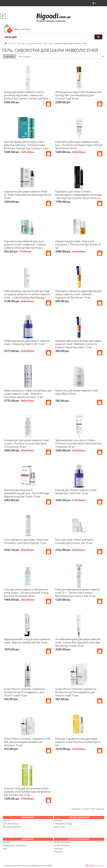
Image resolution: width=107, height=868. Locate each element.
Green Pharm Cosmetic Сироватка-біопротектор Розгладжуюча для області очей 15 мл (76, 692)
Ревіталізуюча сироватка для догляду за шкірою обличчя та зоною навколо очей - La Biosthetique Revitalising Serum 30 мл (27, 296)
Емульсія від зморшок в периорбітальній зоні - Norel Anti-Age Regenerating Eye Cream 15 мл (27, 493)
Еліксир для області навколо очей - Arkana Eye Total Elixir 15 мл (76, 492)
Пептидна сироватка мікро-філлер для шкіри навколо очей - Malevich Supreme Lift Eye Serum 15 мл (78, 294)
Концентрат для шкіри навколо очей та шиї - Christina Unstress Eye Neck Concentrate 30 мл (26, 443)
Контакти (58, 821)
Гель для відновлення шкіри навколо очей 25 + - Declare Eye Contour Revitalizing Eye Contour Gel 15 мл (78, 593)
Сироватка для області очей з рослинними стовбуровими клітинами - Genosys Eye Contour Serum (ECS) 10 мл (79, 196)
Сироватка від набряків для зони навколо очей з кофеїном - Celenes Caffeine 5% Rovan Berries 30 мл (25, 245)
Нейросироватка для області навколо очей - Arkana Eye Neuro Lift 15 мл (27, 342)
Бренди (6, 842)
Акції (5, 848)
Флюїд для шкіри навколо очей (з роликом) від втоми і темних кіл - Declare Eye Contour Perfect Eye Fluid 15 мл (28, 97)
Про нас (6, 821)
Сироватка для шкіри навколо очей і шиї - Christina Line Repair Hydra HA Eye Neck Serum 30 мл (79, 145)
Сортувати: (9, 56)
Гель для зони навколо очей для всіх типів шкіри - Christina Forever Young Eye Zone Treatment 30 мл (26, 593)
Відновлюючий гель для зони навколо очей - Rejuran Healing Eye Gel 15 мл (27, 641)
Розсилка (58, 852)
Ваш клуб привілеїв (12, 827)
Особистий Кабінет (63, 842)
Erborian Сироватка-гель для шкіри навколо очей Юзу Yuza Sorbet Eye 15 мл (78, 742)
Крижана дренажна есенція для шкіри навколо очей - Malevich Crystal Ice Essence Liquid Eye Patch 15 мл (78, 344)
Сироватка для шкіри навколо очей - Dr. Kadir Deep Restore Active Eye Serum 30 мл (28, 195)
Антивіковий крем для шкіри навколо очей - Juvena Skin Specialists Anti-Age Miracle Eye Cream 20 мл (78, 642)
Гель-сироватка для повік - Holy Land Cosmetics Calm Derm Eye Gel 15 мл (26, 541)
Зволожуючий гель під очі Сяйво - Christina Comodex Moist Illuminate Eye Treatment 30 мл (79, 443)
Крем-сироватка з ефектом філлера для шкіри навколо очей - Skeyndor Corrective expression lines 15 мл (28, 394)
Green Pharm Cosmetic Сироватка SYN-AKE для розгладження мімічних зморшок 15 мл (27, 742)
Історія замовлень (62, 845)
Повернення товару (63, 824)
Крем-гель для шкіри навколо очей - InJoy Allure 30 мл (77, 392)
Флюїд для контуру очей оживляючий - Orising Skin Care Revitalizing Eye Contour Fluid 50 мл (79, 95)
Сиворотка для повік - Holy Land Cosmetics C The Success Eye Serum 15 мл (78, 245)
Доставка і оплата (11, 824)
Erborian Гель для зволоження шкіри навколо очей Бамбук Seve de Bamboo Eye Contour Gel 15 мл (27, 792)
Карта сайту (59, 827)
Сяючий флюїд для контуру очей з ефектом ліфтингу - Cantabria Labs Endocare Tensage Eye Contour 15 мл (26, 145)
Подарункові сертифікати (14, 845)
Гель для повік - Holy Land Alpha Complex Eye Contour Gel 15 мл (74, 541)
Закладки (58, 848)
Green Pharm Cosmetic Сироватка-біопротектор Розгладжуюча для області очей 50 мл (25, 692)
